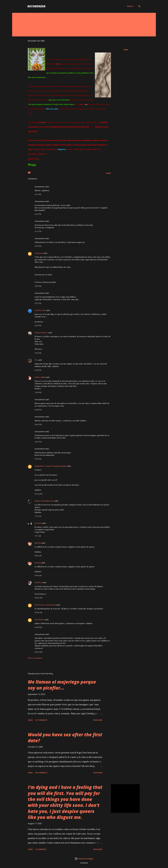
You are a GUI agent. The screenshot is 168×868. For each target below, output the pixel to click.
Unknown (39, 253)
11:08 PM (38, 627)
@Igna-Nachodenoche (44, 501)
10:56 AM (38, 612)
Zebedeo (38, 582)
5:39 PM (38, 353)
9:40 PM (38, 424)
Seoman (38, 523)
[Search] (130, 6)
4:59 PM (38, 286)
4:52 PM (38, 246)
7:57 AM (38, 536)
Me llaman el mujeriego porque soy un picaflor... (62, 685)
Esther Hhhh (40, 377)
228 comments (41, 773)
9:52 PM (38, 459)
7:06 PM (38, 392)
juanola (38, 543)
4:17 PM (38, 194)
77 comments (41, 849)
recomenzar (36, 6)
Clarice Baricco (41, 333)
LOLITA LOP (40, 310)
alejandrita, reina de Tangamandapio (51, 466)
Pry (36, 360)
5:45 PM (38, 370)
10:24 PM (38, 494)
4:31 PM (38, 214)
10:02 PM (38, 652)
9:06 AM (38, 556)
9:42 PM (38, 442)
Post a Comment (35, 658)
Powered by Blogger (84, 859)
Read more (98, 720)
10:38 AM (38, 598)
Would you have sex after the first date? (65, 738)
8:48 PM (38, 410)
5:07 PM (38, 303)
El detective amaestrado (45, 605)
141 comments (41, 720)
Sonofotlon (39, 620)
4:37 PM (38, 231)
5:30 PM (38, 325)
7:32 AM (38, 516)
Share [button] (126, 50)
